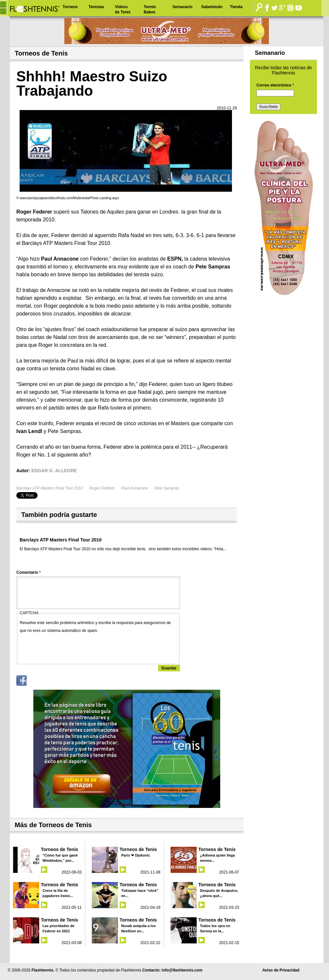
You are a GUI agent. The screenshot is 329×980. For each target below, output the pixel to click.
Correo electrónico (275, 85)
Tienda (236, 7)
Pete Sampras (167, 488)
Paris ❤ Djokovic (136, 855)
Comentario (29, 572)
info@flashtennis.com (182, 970)
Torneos (70, 7)
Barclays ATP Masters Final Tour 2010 (49, 488)
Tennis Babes (150, 9)
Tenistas (96, 7)
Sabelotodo (212, 7)
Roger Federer (102, 488)
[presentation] (70, 647)
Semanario (182, 7)
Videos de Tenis (123, 9)
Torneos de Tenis (59, 849)
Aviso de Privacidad (281, 970)
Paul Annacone (134, 488)
